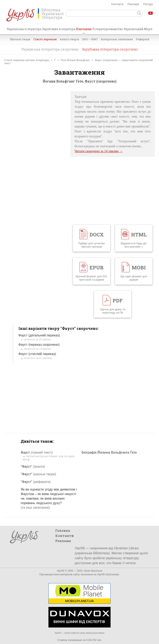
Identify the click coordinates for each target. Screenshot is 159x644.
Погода (148, 4)
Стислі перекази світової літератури (27, 60)
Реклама (133, 4)
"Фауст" (33, 466)
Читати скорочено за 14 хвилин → (99, 151)
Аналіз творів (69, 39)
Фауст (37, 452)
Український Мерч (138, 29)
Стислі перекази (45, 39)
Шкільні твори (20, 39)
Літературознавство (108, 29)
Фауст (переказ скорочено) (39, 345)
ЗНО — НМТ (90, 39)
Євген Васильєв (93, 571)
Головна (63, 530)
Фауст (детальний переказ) (39, 335)
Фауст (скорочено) (106, 60)
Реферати (143, 39)
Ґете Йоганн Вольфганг (75, 60)
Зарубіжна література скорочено (110, 49)
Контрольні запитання (117, 39)
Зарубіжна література (59, 29)
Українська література (24, 29)
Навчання (84, 31)
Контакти (117, 4)
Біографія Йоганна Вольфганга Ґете (109, 452)
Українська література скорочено (50, 49)
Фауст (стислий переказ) (37, 354)
